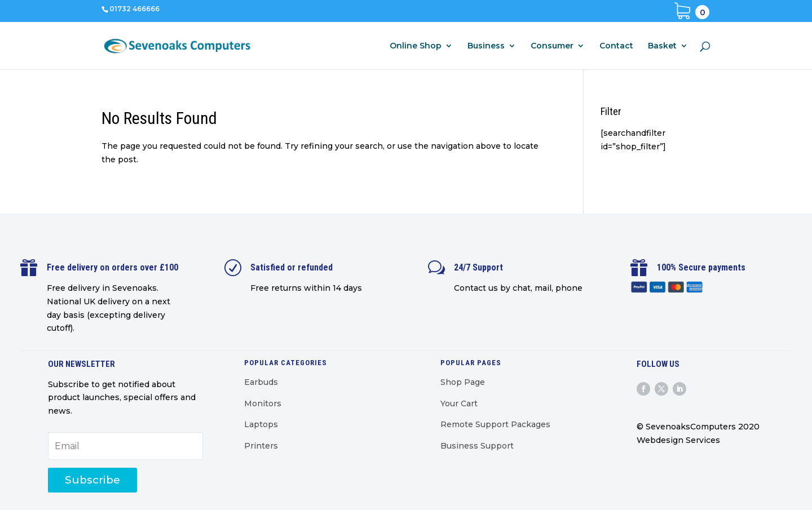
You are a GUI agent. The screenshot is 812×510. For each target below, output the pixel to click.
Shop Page (463, 382)
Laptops (261, 424)
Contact (616, 46)
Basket (662, 46)
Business (486, 46)
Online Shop (416, 46)
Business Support (477, 446)
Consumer (552, 46)
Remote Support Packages (495, 424)
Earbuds (261, 382)
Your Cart (459, 403)
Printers (261, 446)
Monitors (263, 403)
